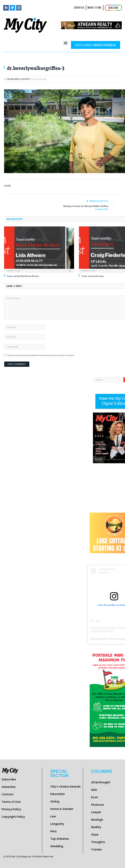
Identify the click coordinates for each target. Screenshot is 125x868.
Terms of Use (11, 802)
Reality (96, 827)
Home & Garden (62, 809)
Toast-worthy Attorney (93, 276)
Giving (55, 801)
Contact (8, 794)
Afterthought (101, 782)
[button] (66, 43)
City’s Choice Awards (65, 787)
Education (58, 794)
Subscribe (9, 779)
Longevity (57, 824)
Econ (95, 797)
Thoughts (98, 842)
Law (53, 816)
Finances (98, 805)
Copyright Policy (13, 817)
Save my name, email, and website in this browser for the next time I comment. (41, 355)
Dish (94, 790)
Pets (53, 831)
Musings (97, 820)
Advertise (9, 787)
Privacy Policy (11, 809)
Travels (97, 850)
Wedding (57, 846)
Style (95, 835)
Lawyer (96, 812)
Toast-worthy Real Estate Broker (23, 276)
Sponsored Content (19, 79)
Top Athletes (60, 839)
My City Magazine (99, 639)
